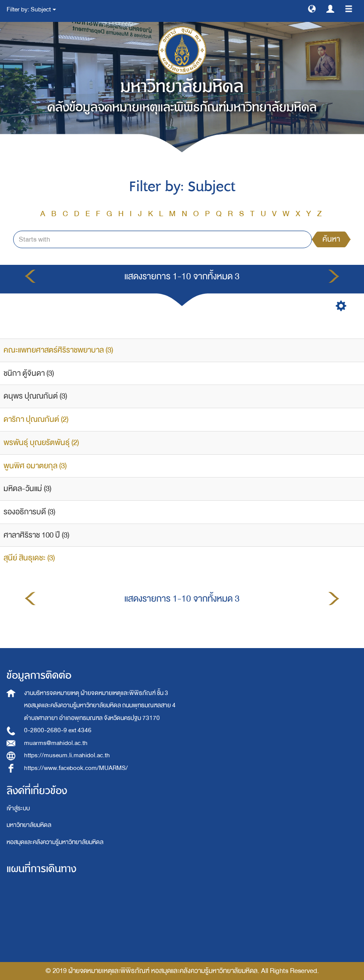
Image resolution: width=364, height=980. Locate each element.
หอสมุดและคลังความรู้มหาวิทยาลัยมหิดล (55, 842)
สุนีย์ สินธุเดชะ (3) (29, 558)
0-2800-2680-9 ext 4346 (58, 730)
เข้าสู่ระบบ (18, 808)
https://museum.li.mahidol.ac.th (67, 755)
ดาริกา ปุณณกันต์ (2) (36, 419)
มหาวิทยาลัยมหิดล (29, 825)
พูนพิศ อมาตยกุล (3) (35, 466)
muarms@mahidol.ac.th (56, 743)
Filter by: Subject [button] (31, 9)
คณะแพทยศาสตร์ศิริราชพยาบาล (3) (58, 350)
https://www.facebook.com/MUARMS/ (76, 768)
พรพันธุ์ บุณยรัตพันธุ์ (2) (41, 443)
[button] (312, 8)
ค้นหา (331, 239)
